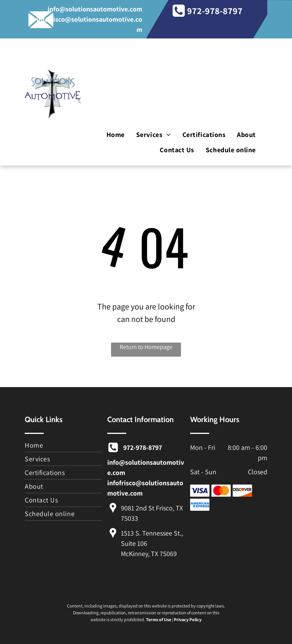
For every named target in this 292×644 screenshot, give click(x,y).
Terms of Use (159, 619)
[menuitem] (116, 135)
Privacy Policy (188, 619)
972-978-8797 (215, 11)
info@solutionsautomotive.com (95, 9)
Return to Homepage (146, 347)
